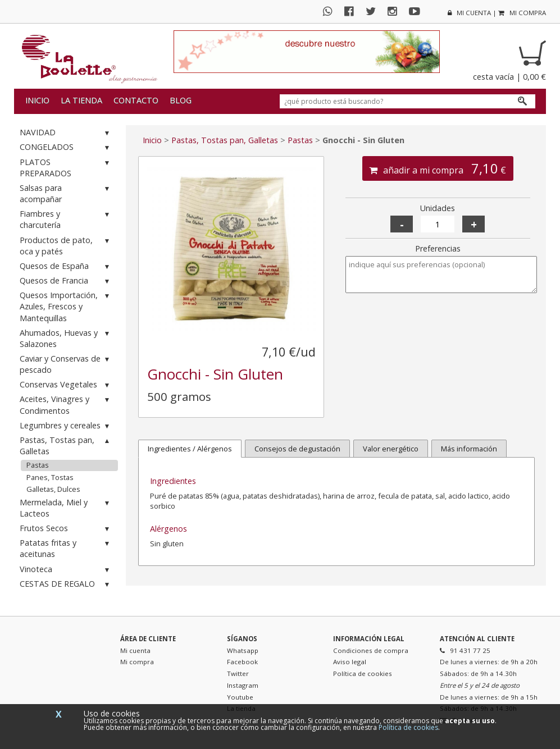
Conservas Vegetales (66, 385)
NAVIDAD (66, 133)
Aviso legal (350, 662)
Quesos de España (66, 266)
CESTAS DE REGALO (66, 584)
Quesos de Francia (66, 281)
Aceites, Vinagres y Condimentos (66, 405)
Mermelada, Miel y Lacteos (66, 508)
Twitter (238, 673)
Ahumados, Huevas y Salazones (66, 338)
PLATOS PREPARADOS (66, 168)
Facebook (242, 662)
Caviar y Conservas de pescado (66, 364)
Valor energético (391, 449)
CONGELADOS (66, 147)
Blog (181, 100)
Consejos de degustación (297, 449)
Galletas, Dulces (53, 489)
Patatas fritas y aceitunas (66, 548)
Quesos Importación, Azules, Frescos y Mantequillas (66, 306)
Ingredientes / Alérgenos (190, 449)
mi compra (522, 13)
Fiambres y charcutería (66, 219)
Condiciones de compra (371, 650)
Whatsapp (243, 650)
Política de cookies (363, 673)
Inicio (37, 100)
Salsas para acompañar (66, 193)
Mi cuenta (135, 650)
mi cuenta (469, 13)
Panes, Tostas (50, 477)
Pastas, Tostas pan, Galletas (66, 446)
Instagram (243, 685)
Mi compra (137, 662)
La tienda (81, 100)
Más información (469, 449)
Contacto (136, 100)
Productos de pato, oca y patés (66, 246)
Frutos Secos (66, 529)
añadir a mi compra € (438, 168)
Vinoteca (66, 570)
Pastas (38, 465)
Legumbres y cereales (66, 426)
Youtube (240, 697)
